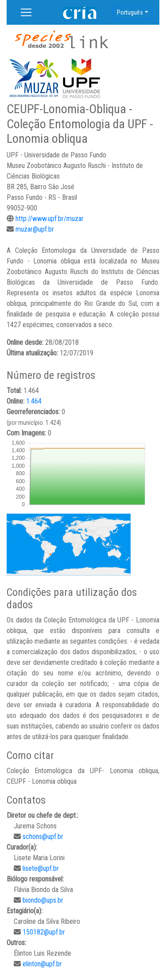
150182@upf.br (44, 932)
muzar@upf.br (35, 229)
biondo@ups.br (43, 900)
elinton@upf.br (42, 964)
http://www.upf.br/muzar (50, 219)
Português (130, 12)
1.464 (34, 401)
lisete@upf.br (41, 868)
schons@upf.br (43, 837)
